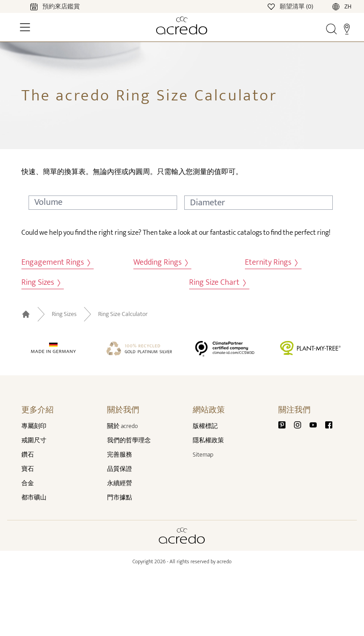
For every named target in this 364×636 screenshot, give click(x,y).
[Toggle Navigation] (25, 27)
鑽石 (28, 455)
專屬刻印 (34, 426)
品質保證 (120, 469)
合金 (28, 483)
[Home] (182, 25)
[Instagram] (301, 424)
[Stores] (347, 29)
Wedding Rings (161, 263)
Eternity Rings (271, 263)
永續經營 (120, 483)
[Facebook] (329, 424)
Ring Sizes (41, 283)
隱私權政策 (208, 440)
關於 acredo (122, 426)
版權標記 (205, 426)
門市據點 (120, 497)
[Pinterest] (285, 424)
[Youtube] (317, 424)
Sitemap (203, 455)
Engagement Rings (56, 263)
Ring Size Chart (217, 283)
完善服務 (120, 455)
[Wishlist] (291, 6)
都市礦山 (34, 497)
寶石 (28, 469)
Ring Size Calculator (123, 314)
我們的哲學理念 (129, 440)
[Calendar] (46, 6)
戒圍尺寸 (34, 440)
